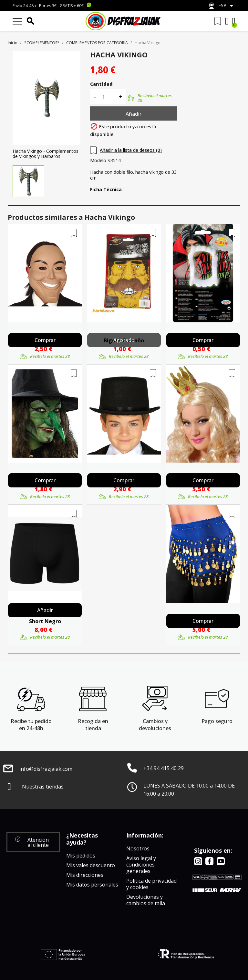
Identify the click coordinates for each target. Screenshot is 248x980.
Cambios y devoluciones (155, 725)
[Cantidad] (107, 97)
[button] (33, 842)
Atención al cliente (212, 6)
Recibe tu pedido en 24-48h (31, 725)
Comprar (45, 340)
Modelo (98, 161)
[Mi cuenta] (227, 21)
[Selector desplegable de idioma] (227, 6)
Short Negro (45, 621)
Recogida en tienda (93, 725)
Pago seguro (217, 721)
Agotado (124, 340)
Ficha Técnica (107, 190)
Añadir (134, 114)
